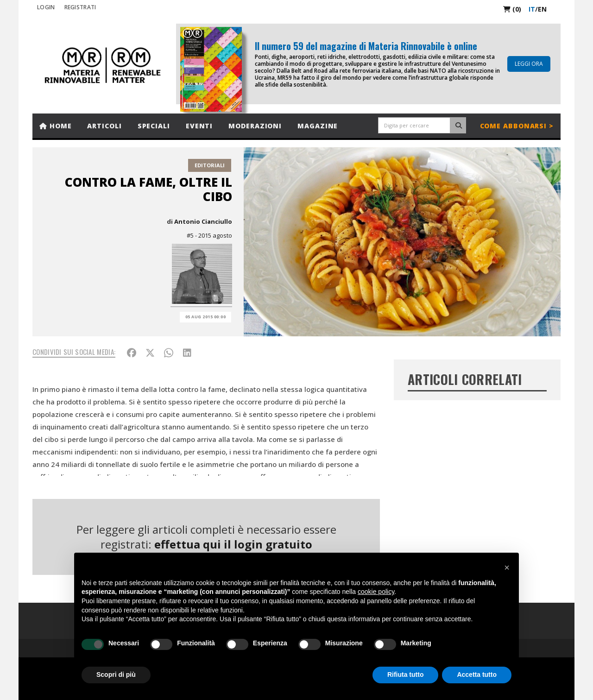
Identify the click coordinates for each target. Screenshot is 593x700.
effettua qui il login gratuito (233, 544)
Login (46, 7)
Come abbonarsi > (517, 126)
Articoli (104, 126)
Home (55, 126)
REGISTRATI (80, 7)
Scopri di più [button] (116, 675)
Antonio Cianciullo (203, 221)
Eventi (199, 126)
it (532, 9)
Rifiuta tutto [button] (406, 675)
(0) (512, 9)
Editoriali (210, 165)
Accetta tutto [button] (477, 675)
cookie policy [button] (376, 592)
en (542, 9)
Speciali (154, 126)
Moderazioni (255, 126)
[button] (507, 568)
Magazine (318, 126)
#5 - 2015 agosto (209, 235)
